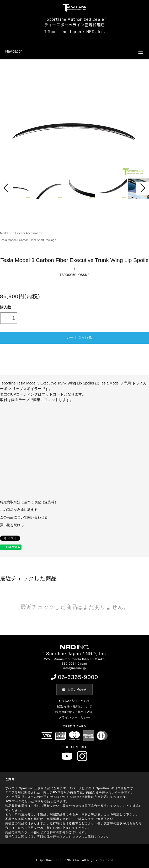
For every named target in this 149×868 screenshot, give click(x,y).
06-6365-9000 (74, 677)
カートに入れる (74, 337)
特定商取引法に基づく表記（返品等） (29, 502)
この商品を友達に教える (19, 510)
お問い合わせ (74, 690)
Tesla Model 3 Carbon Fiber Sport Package (28, 240)
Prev (7, 188)
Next (142, 188)
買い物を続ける (12, 525)
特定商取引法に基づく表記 (74, 712)
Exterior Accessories (28, 233)
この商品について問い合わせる (24, 517)
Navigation (14, 51)
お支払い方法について (74, 701)
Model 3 (6, 233)
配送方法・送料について (74, 706)
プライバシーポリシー (74, 717)
